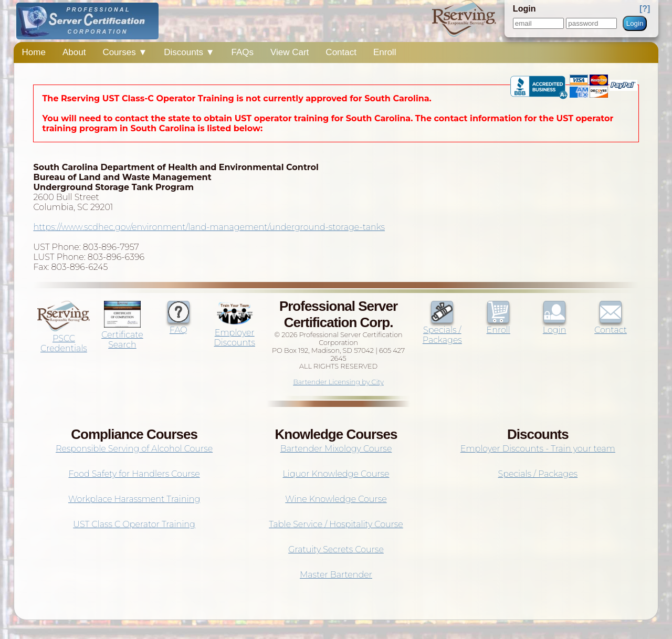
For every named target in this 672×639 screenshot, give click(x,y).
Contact (341, 52)
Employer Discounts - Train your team (538, 449)
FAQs (242, 52)
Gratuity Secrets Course (336, 549)
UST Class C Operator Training (134, 524)
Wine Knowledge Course (336, 499)
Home (34, 52)
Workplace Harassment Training (134, 499)
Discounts (189, 52)
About (74, 52)
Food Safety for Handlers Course (134, 474)
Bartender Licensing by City (338, 382)
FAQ (178, 325)
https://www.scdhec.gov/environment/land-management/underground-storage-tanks (209, 227)
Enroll (385, 52)
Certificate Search (122, 335)
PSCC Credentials (64, 338)
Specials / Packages (442, 330)
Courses (125, 52)
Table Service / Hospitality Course (336, 524)
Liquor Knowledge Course (336, 474)
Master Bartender (336, 575)
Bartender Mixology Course (336, 449)
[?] (645, 9)
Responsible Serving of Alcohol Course (134, 449)
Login (635, 23)
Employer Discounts (235, 333)
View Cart (290, 52)
